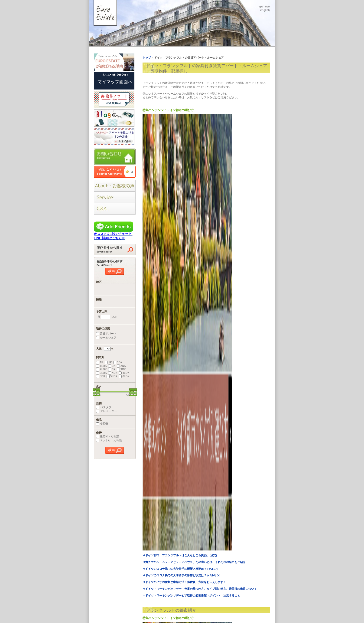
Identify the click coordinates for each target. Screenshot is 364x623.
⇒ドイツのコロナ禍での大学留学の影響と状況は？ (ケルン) (180, 569)
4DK (113, 373)
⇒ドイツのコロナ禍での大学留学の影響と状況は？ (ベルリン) (181, 575)
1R (100, 362)
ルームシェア (106, 338)
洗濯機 (102, 424)
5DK (101, 376)
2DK (121, 366)
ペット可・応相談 (109, 440)
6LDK (124, 376)
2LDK (101, 369)
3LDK (101, 373)
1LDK (101, 366)
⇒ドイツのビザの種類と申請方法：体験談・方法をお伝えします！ (184, 582)
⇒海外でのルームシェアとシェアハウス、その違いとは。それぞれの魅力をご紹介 (194, 562)
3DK (121, 369)
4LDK (124, 373)
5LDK (112, 376)
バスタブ (104, 407)
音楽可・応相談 (108, 436)
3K (112, 369)
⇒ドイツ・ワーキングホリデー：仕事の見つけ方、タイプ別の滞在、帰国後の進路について (200, 589)
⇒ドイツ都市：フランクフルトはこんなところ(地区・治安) (180, 555)
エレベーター (107, 411)
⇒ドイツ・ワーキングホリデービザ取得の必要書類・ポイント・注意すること (191, 596)
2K (112, 366)
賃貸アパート (106, 334)
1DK (118, 362)
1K (108, 362)
